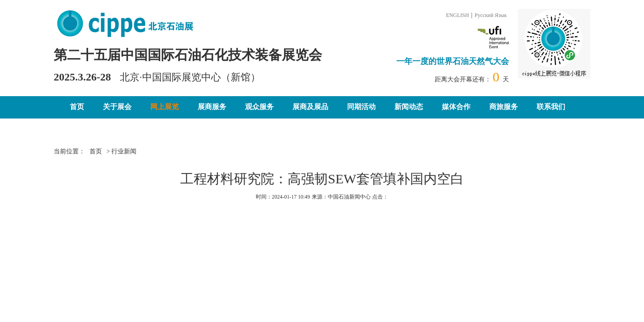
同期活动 (361, 107)
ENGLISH (457, 15)
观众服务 (259, 107)
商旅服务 (504, 107)
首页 (77, 107)
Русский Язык (491, 15)
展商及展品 (310, 107)
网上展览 (165, 107)
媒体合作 (456, 107)
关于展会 (117, 107)
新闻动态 (409, 107)
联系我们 (551, 107)
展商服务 (212, 107)
